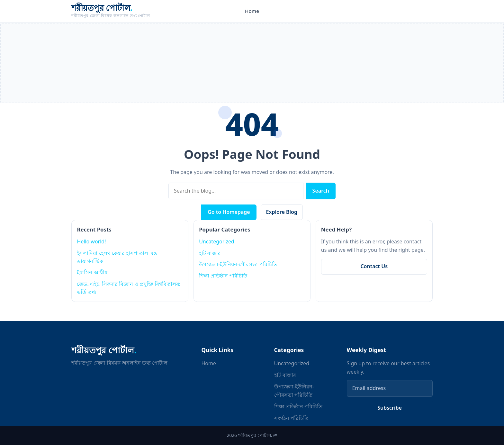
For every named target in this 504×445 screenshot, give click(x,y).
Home (252, 11)
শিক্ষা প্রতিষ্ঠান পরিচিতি (223, 276)
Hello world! (91, 241)
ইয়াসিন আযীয (92, 272)
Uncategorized (217, 241)
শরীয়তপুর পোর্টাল (102, 8)
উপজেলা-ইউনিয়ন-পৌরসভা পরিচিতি (238, 264)
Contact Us (374, 266)
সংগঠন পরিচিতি (291, 418)
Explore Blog (282, 212)
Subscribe (390, 408)
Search (321, 191)
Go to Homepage (229, 212)
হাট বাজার (210, 253)
